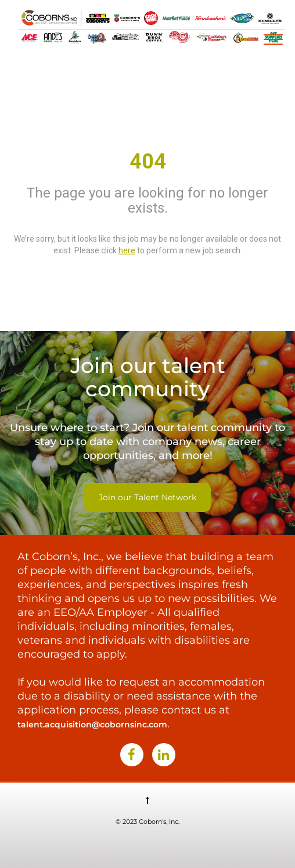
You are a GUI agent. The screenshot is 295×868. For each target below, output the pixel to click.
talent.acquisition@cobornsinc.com (92, 724)
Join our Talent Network (147, 497)
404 (148, 162)
